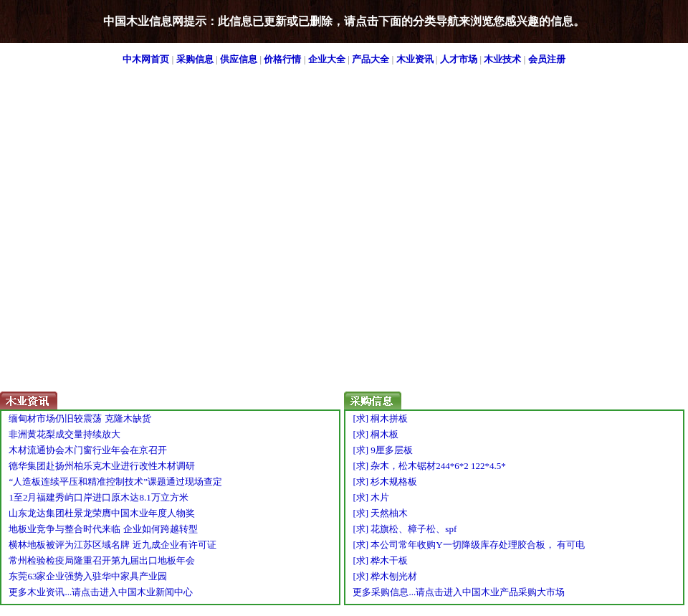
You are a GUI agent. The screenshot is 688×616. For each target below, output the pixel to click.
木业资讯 (415, 59)
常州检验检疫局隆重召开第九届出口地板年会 (102, 560)
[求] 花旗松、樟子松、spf (405, 529)
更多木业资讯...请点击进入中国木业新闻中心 (101, 592)
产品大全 (371, 59)
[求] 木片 (371, 497)
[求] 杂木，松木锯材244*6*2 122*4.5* (429, 466)
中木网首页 (146, 59)
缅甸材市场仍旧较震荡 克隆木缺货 (80, 418)
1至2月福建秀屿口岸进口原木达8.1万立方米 (98, 497)
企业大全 (327, 59)
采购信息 (195, 59)
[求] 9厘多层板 (382, 450)
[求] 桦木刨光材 (385, 576)
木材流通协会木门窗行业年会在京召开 (88, 450)
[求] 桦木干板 (380, 560)
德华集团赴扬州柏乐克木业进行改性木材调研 (102, 466)
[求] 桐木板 (376, 434)
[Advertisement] (142, 250)
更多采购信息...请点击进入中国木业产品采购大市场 (459, 592)
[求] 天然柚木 (380, 513)
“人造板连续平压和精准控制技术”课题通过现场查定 (115, 482)
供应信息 (239, 59)
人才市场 (459, 59)
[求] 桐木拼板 (380, 418)
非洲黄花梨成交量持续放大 (64, 434)
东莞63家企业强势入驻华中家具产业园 (88, 576)
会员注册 (547, 59)
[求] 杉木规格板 (385, 482)
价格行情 (282, 59)
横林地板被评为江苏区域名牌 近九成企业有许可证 (112, 545)
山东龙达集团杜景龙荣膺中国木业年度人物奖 (102, 513)
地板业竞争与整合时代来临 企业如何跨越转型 (103, 529)
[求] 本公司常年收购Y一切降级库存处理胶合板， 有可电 (469, 545)
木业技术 (502, 59)
